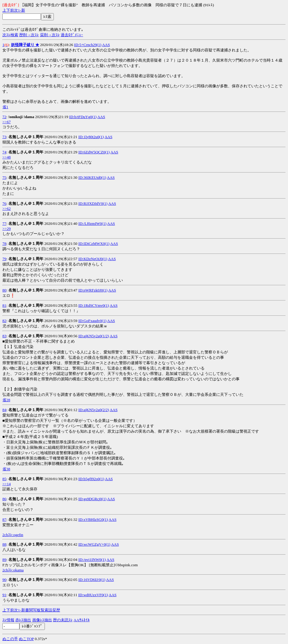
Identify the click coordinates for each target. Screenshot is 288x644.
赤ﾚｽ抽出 (23, 620)
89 (4, 560)
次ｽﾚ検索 (10, 35)
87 (4, 519)
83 (4, 336)
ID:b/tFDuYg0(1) (83, 117)
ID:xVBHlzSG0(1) (93, 519)
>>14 (7, 484)
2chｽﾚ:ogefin (13, 535)
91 (4, 595)
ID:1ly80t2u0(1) (91, 137)
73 (4, 137)
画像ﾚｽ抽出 (42, 620)
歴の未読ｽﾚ (63, 620)
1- (20, 10)
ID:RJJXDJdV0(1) (93, 203)
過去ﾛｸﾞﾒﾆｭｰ (72, 35)
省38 (6, 469)
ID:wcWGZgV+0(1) (94, 544)
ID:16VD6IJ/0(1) (92, 580)
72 (4, 117)
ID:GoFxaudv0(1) (92, 321)
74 (4, 152)
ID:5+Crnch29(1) (88, 45)
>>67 (7, 122)
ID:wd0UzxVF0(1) (93, 595)
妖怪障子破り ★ (25, 45)
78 (4, 244)
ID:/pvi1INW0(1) (92, 560)
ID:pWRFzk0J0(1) (93, 290)
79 (4, 259)
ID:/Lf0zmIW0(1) (92, 223)
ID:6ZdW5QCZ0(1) (94, 152)
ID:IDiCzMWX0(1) (94, 244)
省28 (6, 400)
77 (4, 223)
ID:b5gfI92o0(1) (91, 479)
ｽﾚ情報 (8, 620)
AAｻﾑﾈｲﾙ (82, 620)
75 (4, 177)
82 (4, 321)
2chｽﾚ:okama (13, 570)
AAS (106, 45)
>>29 (7, 229)
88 (4, 544)
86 (4, 499)
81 (4, 305)
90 (4, 580)
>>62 (7, 209)
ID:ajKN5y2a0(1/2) (94, 336)
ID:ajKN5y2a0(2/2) (94, 410)
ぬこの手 (10, 639)
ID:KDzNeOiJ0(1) (93, 259)
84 (4, 410)
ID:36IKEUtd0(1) (92, 177)
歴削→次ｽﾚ (29, 35)
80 (4, 290)
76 (4, 203)
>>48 (7, 157)
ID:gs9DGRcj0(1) (92, 499)
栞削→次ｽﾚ (50, 35)
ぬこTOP (26, 639)
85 (4, 479)
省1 (5, 107)
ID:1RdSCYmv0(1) (94, 305)
